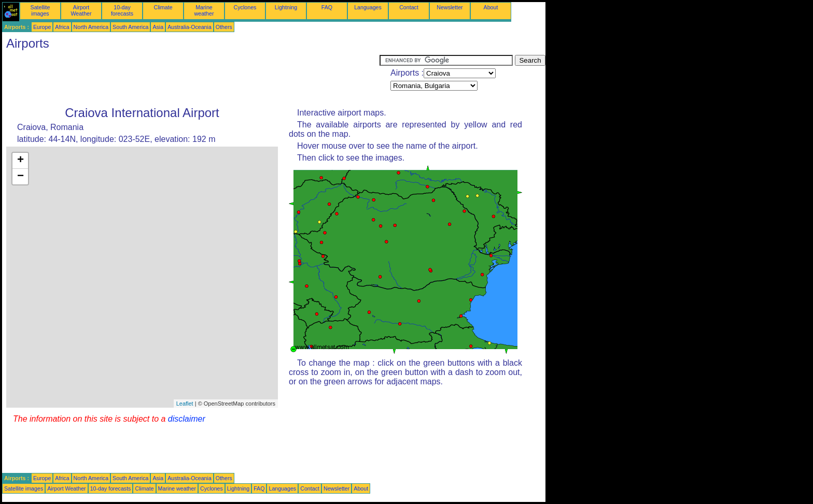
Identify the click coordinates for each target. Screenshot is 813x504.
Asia (158, 27)
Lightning (286, 7)
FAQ (327, 7)
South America (130, 27)
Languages (368, 7)
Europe (42, 27)
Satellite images (40, 10)
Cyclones (245, 7)
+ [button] (20, 161)
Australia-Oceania (190, 27)
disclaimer (187, 419)
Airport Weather (81, 10)
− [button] (20, 177)
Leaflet (185, 404)
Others (224, 27)
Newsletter (450, 7)
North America (91, 27)
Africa (62, 27)
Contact (409, 7)
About (491, 7)
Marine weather (204, 10)
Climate (163, 7)
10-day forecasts (122, 10)
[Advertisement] (191, 78)
